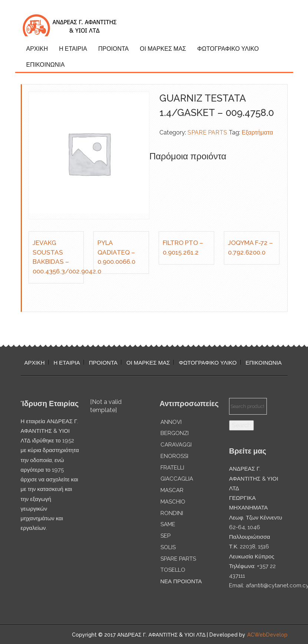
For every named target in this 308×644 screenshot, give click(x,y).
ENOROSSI (174, 456)
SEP (165, 536)
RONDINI (172, 513)
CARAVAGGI (176, 445)
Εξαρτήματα (257, 132)
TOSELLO (173, 570)
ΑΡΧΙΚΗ (37, 49)
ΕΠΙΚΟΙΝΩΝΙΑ (46, 65)
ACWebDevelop (267, 635)
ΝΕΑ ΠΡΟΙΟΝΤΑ (181, 581)
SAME (168, 524)
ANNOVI (171, 422)
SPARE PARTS (207, 132)
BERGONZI (175, 433)
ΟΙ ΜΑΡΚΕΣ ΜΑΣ (163, 49)
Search (241, 425)
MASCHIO (173, 502)
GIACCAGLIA (177, 479)
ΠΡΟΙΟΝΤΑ (113, 49)
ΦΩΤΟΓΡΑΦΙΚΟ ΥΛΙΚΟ (228, 49)
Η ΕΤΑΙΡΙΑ (73, 49)
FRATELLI (172, 468)
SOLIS (168, 547)
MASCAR (172, 490)
